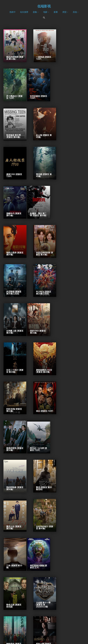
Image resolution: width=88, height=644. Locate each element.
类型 (65, 12)
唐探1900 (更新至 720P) (14, 131)
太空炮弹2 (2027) (14, 509)
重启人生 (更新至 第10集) (14, 357)
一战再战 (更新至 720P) (43, 56)
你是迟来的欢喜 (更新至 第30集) (71, 169)
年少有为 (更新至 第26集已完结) (43, 207)
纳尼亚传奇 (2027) (40, 583)
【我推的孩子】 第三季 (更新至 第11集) (72, 431)
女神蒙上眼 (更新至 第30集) (72, 207)
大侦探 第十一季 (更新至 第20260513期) (71, 394)
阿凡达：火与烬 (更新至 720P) (13, 320)
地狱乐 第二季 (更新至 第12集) (14, 470)
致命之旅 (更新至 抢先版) (43, 395)
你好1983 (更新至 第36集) (14, 244)
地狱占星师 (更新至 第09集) (43, 169)
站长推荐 (24, 12)
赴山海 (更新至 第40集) (72, 94)
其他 (76, 12)
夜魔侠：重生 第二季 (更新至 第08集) (14, 168)
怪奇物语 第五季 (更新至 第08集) (42, 94)
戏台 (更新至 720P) (41, 282)
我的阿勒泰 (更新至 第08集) (43, 320)
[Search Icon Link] (44, 18)
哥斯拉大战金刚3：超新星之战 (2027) (71, 507)
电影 (46, 12)
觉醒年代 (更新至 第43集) (72, 131)
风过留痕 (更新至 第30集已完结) (14, 207)
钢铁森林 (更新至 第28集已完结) (14, 432)
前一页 (28, 633)
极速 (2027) (40, 509)
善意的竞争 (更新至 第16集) (72, 282)
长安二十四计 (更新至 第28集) (43, 244)
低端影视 (44, 6)
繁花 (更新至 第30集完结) (72, 320)
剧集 (36, 12)
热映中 (13, 12)
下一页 (60, 633)
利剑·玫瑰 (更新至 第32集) (14, 282)
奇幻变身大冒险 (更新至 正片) (13, 395)
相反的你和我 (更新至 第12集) (14, 56)
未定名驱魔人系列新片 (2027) (43, 545)
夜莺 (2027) (69, 584)
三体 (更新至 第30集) (72, 357)
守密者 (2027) (70, 621)
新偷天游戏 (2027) (69, 545)
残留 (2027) (40, 621)
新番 (56, 12)
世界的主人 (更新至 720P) (72, 470)
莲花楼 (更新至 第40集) (43, 131)
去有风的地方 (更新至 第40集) (43, 357)
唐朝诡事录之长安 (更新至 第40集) (72, 244)
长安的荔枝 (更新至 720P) (14, 94)
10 (54, 633)
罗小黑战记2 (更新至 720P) (72, 56)
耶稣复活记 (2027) (11, 545)
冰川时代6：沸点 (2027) (14, 620)
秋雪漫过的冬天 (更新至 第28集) (42, 470)
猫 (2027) (10, 584)
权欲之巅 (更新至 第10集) (43, 432)
